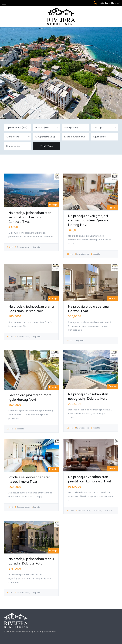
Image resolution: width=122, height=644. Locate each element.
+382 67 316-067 (109, 3)
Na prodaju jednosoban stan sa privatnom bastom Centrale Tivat (30, 217)
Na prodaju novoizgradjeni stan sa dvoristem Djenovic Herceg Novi (88, 220)
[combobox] (18, 127)
